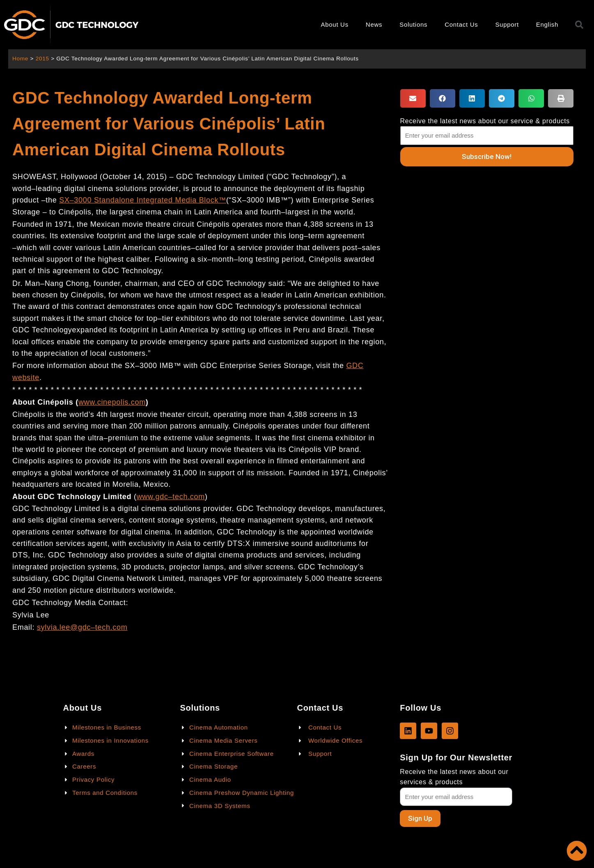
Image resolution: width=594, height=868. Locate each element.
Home (20, 59)
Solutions (413, 24)
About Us (335, 24)
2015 (42, 59)
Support (507, 24)
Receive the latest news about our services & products (454, 777)
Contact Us (461, 24)
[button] (413, 98)
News (374, 24)
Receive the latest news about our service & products (485, 121)
